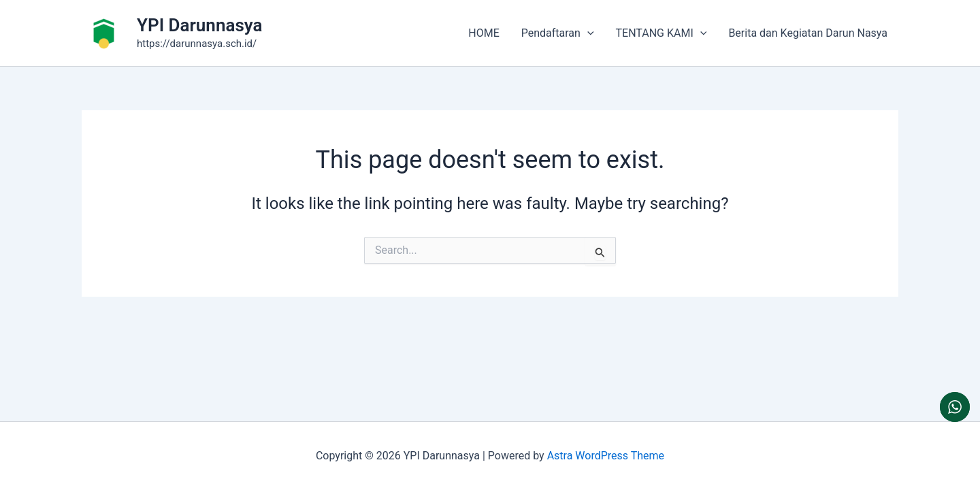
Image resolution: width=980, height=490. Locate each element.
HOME (484, 33)
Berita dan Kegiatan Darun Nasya (808, 33)
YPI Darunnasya (199, 25)
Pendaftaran (558, 33)
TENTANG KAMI (661, 33)
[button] (587, 33)
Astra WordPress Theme (606, 456)
